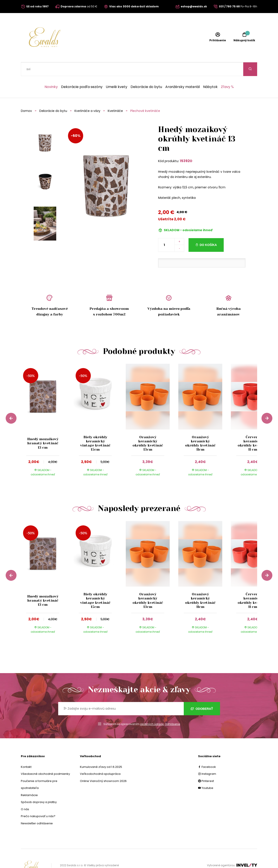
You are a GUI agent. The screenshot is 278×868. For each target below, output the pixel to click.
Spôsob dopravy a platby (39, 788)
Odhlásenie (172, 710)
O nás (25, 796)
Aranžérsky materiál (183, 73)
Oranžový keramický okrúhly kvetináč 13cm (148, 430)
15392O (186, 147)
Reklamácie (29, 781)
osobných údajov (152, 710)
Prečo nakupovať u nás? (38, 802)
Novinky (51, 73)
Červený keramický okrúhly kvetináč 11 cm (253, 430)
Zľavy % (227, 73)
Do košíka (208, 231)
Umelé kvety (117, 73)
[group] (47, 410)
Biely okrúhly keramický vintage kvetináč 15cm (95, 430)
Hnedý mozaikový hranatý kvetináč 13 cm (43, 429)
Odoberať (202, 695)
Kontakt (26, 753)
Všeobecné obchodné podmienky (45, 760)
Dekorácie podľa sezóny (82, 73)
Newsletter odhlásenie (37, 810)
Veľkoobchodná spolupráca (100, 760)
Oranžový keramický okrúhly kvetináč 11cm (200, 430)
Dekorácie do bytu (146, 73)
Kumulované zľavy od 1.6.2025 (101, 753)
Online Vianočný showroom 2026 (103, 767)
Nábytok (210, 73)
